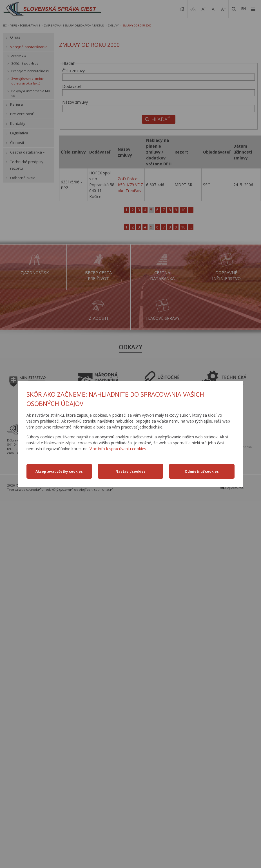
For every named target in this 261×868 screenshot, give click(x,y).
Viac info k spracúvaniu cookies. (118, 449)
